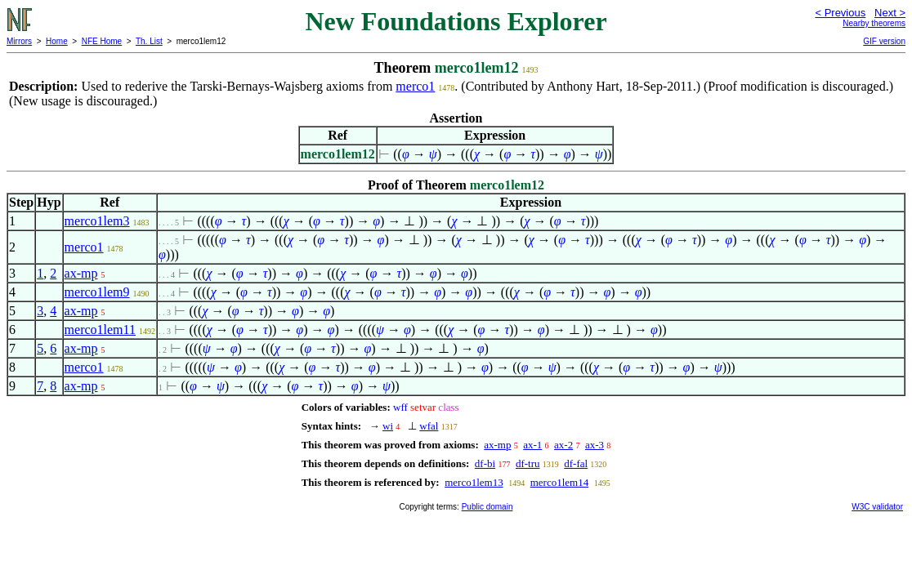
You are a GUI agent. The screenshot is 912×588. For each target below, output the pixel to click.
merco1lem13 (474, 482)
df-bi (485, 463)
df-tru (528, 463)
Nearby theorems (874, 23)
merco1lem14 (559, 482)
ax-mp (81, 273)
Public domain (487, 507)
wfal (429, 426)
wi (388, 426)
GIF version (884, 41)
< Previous (840, 13)
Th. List (149, 41)
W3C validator (877, 507)
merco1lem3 (97, 221)
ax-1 (532, 445)
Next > (890, 13)
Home (57, 41)
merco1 (415, 86)
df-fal (576, 463)
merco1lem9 (97, 292)
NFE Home (102, 41)
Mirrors (19, 41)
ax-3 (595, 445)
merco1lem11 (100, 330)
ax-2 (563, 445)
